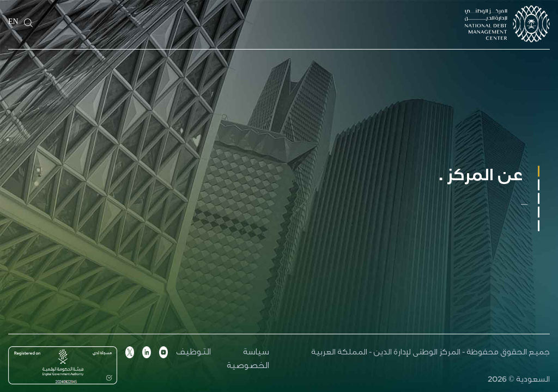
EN (13, 23)
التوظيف (193, 353)
